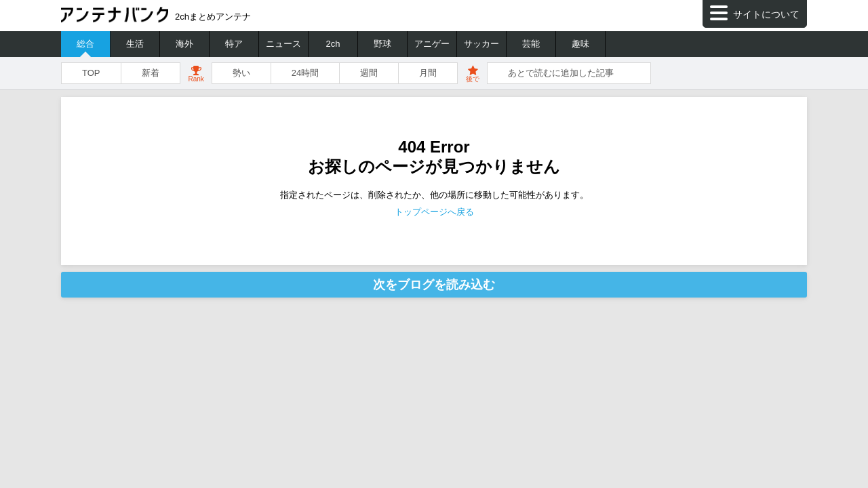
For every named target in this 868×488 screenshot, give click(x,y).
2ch (333, 44)
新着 (151, 73)
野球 (382, 44)
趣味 (580, 44)
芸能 (531, 44)
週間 (369, 73)
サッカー (481, 44)
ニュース (283, 44)
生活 (135, 44)
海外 (184, 44)
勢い (241, 73)
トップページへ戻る (434, 212)
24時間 (305, 73)
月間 (428, 73)
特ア (234, 44)
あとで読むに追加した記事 (561, 73)
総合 (85, 44)
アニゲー (432, 44)
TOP (91, 73)
